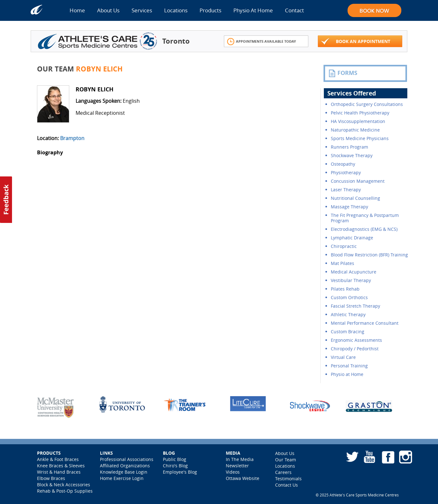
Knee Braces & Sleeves (61, 466)
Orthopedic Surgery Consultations (367, 104)
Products (210, 10)
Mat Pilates (342, 263)
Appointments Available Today (262, 42)
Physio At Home (253, 10)
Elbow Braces (51, 478)
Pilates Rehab (345, 289)
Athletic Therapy (348, 314)
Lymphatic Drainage (352, 238)
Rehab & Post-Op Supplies (65, 491)
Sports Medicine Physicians (360, 138)
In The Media (240, 459)
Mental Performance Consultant (365, 323)
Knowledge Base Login (124, 472)
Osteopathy (343, 164)
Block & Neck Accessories (64, 485)
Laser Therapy (346, 190)
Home (77, 10)
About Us (108, 10)
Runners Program (349, 147)
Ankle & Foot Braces (58, 459)
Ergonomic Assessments (356, 340)
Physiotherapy (346, 172)
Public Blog (175, 459)
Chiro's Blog (175, 466)
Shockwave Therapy (352, 155)
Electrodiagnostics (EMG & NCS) (364, 229)
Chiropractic (344, 246)
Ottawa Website (243, 478)
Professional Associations (127, 459)
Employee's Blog (180, 472)
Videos (233, 472)
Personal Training (349, 366)
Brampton (72, 138)
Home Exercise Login (122, 478)
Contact (294, 10)
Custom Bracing (348, 332)
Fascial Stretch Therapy (355, 306)
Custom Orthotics (349, 297)
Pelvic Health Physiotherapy (360, 113)
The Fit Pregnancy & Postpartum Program (365, 218)
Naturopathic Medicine (355, 130)
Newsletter (237, 466)
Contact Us (287, 485)
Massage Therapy (349, 207)
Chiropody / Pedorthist (355, 349)
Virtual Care (343, 357)
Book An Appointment (356, 42)
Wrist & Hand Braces (59, 472)
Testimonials (288, 479)
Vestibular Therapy (351, 280)
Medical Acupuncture (354, 272)
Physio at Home (347, 374)
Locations (176, 10)
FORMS (343, 73)
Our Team (286, 460)
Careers (283, 472)
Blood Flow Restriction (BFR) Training (369, 255)
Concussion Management (358, 181)
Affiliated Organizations (125, 466)
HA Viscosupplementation (358, 121)
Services (142, 10)
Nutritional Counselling (355, 198)
